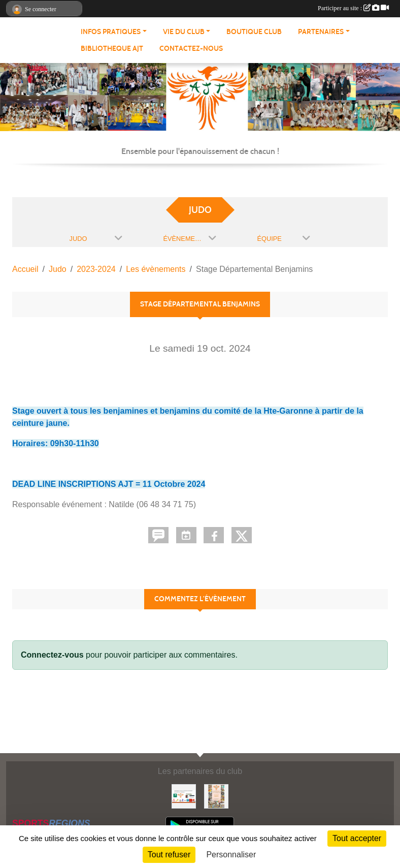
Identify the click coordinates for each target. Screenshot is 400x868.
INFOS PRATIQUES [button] (111, 32)
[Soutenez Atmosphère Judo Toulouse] (216, 796)
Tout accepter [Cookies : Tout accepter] (357, 838)
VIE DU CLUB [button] (184, 32)
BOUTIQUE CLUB (254, 32)
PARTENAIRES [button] (321, 32)
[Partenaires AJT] (184, 796)
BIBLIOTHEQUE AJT (112, 49)
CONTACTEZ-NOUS (191, 49)
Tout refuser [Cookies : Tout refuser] (169, 855)
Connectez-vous (52, 655)
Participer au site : (353, 8)
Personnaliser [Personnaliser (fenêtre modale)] (231, 855)
